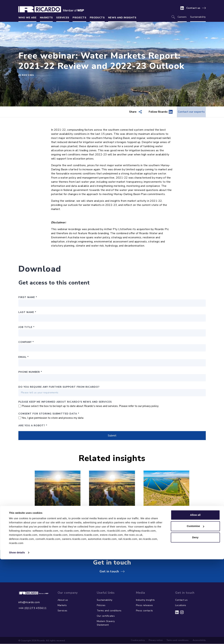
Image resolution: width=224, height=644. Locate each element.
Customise (195, 611)
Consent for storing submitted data (49, 414)
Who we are (28, 18)
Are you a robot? (33, 426)
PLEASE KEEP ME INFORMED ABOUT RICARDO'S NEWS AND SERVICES (65, 402)
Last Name (27, 313)
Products (97, 18)
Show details (17, 637)
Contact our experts (188, 112)
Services (63, 18)
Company (26, 342)
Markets (46, 18)
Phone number (30, 372)
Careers (182, 17)
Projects (79, 18)
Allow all (195, 600)
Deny (195, 622)
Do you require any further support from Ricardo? (59, 387)
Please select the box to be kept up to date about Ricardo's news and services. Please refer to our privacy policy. (90, 406)
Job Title (26, 327)
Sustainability (198, 17)
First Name (28, 298)
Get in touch (109, 572)
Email (24, 357)
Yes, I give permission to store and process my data (53, 418)
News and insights (122, 18)
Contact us (193, 8)
